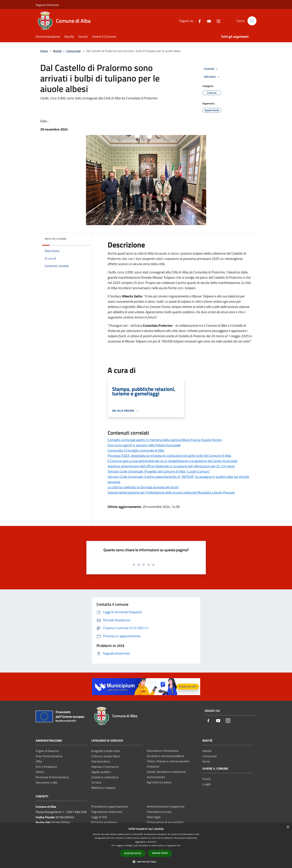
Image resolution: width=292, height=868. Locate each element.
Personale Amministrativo (52, 777)
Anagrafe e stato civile (106, 751)
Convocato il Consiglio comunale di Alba (136, 450)
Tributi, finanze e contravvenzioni (168, 761)
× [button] (288, 827)
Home (44, 51)
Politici (40, 772)
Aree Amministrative (49, 756)
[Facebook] (198, 21)
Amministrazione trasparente (166, 806)
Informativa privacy (159, 812)
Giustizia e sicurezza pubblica (165, 756)
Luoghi (207, 784)
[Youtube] (207, 21)
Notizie (207, 751)
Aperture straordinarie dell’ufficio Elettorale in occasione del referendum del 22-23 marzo (171, 466)
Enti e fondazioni (46, 767)
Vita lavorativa (101, 761)
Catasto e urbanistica (105, 777)
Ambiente (153, 766)
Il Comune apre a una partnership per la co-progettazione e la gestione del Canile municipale (172, 461)
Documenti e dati (47, 782)
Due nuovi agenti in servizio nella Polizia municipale (144, 445)
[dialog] (146, 846)
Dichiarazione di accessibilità (165, 822)
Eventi (207, 779)
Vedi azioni (212, 77)
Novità (57, 51)
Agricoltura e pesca (159, 782)
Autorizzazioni (156, 777)
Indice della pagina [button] (55, 239)
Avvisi (206, 761)
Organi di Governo (47, 751)
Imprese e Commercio (105, 767)
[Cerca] (252, 21)
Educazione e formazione (163, 751)
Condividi (211, 69)
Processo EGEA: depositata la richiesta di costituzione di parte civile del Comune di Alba (169, 456)
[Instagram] (217, 21)
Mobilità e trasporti (103, 788)
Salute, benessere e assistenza (166, 772)
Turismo (96, 782)
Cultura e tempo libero (106, 756)
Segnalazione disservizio (107, 812)
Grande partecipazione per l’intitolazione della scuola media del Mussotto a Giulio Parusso (171, 492)
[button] (146, 862)
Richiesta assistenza (104, 822)
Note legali (154, 817)
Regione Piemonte (47, 5)
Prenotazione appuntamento (109, 806)
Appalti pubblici (101, 772)
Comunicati (74, 51)
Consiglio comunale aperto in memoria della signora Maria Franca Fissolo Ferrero (165, 440)
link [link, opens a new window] (178, 845)
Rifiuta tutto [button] (160, 853)
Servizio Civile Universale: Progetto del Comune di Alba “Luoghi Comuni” (159, 471)
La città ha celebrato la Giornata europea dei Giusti (143, 487)
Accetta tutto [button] (133, 853)
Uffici (39, 761)
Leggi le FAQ (99, 817)
